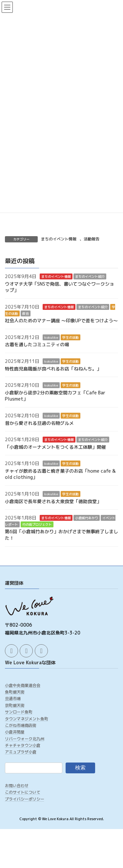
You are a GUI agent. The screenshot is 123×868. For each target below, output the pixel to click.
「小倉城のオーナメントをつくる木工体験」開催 (55, 447)
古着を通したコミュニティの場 (37, 345)
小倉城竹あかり (87, 518)
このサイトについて (23, 792)
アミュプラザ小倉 (21, 752)
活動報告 (92, 239)
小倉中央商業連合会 (23, 685)
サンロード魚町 (19, 712)
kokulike (51, 337)
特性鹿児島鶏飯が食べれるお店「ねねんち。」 (53, 369)
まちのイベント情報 (59, 239)
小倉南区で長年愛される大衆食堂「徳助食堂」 (53, 501)
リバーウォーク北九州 (25, 739)
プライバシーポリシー (25, 799)
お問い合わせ (17, 786)
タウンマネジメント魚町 (27, 718)
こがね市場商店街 (21, 725)
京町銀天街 (15, 705)
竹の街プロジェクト (37, 524)
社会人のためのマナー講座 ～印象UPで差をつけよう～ (61, 321)
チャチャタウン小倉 (23, 745)
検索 (80, 768)
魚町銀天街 (15, 692)
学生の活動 (71, 337)
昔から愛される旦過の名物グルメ (39, 423)
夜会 (26, 313)
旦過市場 (13, 698)
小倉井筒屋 (15, 732)
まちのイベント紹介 (90, 276)
